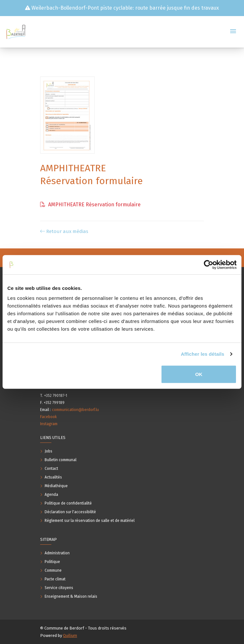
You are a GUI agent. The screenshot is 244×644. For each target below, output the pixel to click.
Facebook (48, 417)
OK (199, 374)
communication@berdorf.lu (75, 410)
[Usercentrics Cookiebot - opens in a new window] (209, 265)
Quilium (70, 635)
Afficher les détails (202, 354)
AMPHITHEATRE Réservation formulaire (90, 205)
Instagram (49, 424)
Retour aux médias (64, 231)
